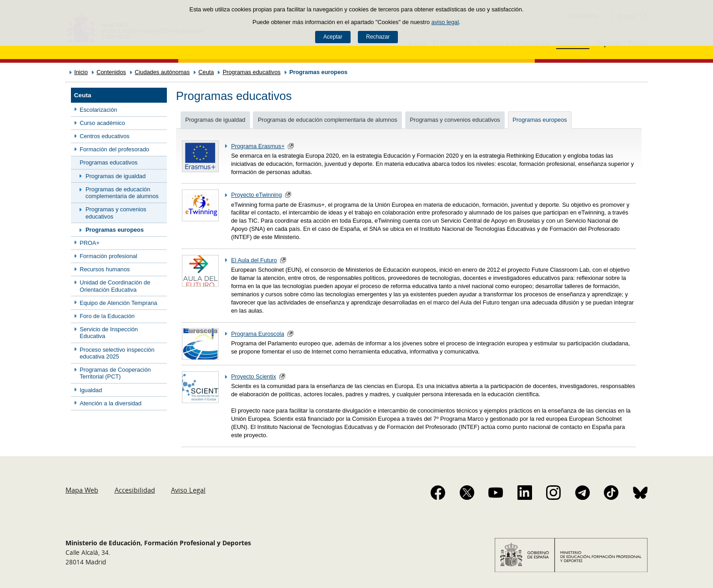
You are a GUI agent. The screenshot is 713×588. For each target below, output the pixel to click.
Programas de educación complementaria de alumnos (122, 193)
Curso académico (102, 123)
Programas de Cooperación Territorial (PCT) (115, 373)
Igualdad (91, 390)
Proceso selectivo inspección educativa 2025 (117, 353)
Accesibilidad (135, 490)
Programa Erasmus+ (258, 146)
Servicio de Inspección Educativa (109, 333)
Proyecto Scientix (254, 376)
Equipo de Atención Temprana (118, 303)
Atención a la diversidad (110, 403)
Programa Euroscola (258, 334)
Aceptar (333, 37)
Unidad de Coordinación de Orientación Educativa (115, 286)
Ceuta (206, 72)
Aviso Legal (188, 490)
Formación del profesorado (114, 149)
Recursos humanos (105, 269)
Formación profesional (108, 256)
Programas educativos (252, 72)
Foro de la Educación (107, 316)
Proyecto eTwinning (256, 195)
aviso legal (445, 22)
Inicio (81, 72)
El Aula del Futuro (254, 260)
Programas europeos (115, 230)
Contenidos (111, 72)
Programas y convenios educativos (116, 213)
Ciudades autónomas (162, 72)
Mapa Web (82, 490)
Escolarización (98, 110)
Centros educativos (105, 136)
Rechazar (378, 37)
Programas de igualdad (115, 176)
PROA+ (90, 243)
